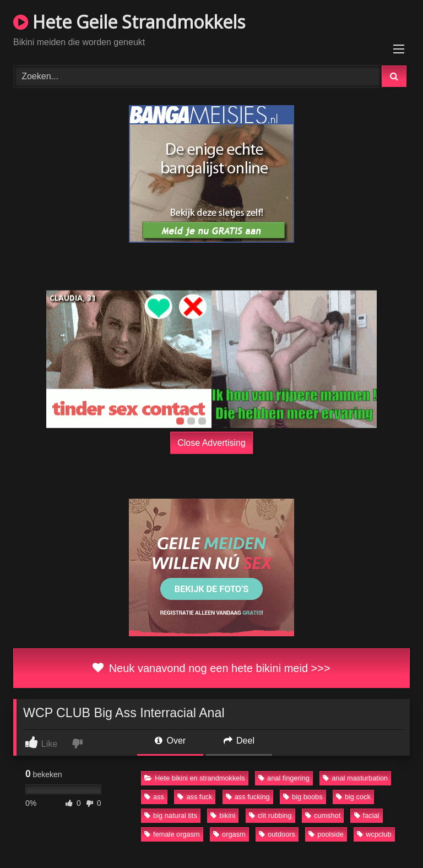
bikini (223, 815)
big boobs (303, 797)
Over (170, 741)
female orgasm (172, 834)
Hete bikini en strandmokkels (195, 778)
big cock (353, 797)
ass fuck (195, 797)
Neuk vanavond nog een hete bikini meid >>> (211, 668)
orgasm (229, 834)
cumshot (323, 815)
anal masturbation (355, 778)
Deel (239, 741)
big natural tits (171, 815)
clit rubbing (270, 815)
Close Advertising (211, 442)
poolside (326, 834)
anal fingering (284, 778)
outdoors (277, 834)
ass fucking (248, 797)
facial (367, 815)
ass (154, 797)
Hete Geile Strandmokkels (129, 22)
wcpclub (374, 834)
